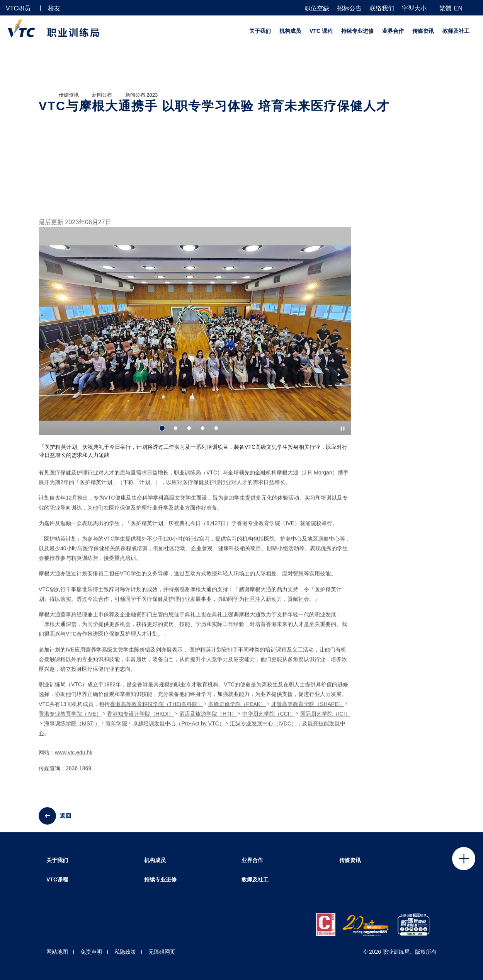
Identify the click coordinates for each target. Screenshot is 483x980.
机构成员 (290, 31)
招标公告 (349, 9)
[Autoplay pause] (343, 429)
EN (458, 8)
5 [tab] (216, 428)
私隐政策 (125, 952)
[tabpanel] (195, 346)
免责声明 (91, 952)
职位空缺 (317, 9)
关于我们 (260, 31)
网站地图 (57, 952)
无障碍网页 (162, 952)
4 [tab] (203, 428)
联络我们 (382, 9)
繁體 (446, 8)
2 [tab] (176, 428)
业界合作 (393, 31)
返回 (66, 816)
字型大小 (414, 9)
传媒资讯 (423, 31)
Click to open (464, 859)
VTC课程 (57, 879)
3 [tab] (189, 428)
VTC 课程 (321, 31)
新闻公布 (102, 95)
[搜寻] (474, 8)
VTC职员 (18, 8)
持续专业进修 (357, 31)
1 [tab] (162, 428)
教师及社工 (456, 31)
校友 (54, 8)
